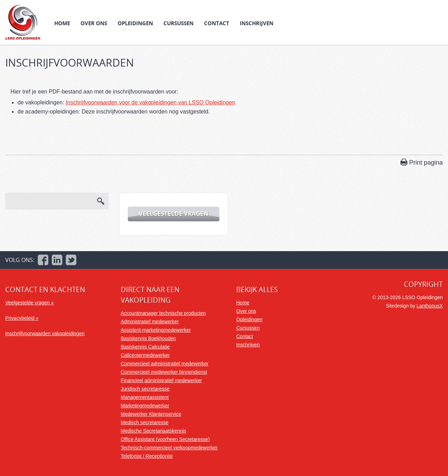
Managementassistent (145, 397)
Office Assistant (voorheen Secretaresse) (165, 439)
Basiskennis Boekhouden (148, 338)
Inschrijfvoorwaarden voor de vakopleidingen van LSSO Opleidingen (150, 102)
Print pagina (426, 163)
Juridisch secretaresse (145, 389)
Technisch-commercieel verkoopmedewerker (169, 448)
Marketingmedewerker (145, 406)
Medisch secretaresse (145, 422)
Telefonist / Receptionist (147, 456)
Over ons (94, 23)
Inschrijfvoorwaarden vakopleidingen (45, 333)
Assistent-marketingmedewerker (156, 330)
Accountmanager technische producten (163, 313)
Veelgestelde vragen (174, 213)
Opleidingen (135, 23)
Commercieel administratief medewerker (165, 364)
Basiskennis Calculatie (145, 347)
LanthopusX (430, 306)
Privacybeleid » (22, 318)
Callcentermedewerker (145, 355)
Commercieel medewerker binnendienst (164, 372)
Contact (217, 23)
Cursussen (178, 23)
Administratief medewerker (150, 322)
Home (62, 23)
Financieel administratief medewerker (161, 380)
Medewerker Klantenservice (151, 414)
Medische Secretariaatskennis (153, 431)
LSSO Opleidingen (23, 22)
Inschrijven (257, 23)
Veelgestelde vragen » (30, 303)
